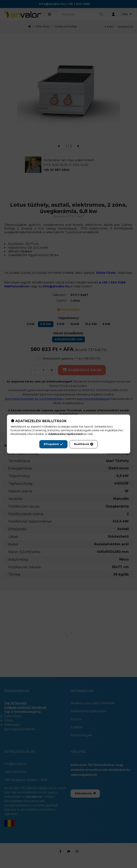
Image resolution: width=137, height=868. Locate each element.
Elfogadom (53, 444)
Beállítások (84, 444)
